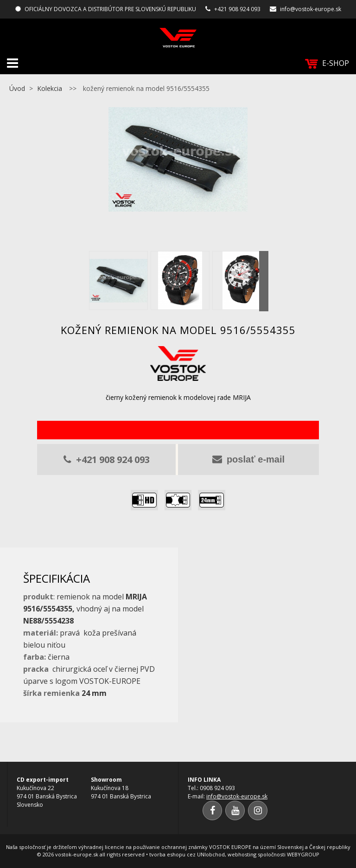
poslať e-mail (248, 459)
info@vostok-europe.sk (311, 9)
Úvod (17, 88)
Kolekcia (50, 88)
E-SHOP (327, 63)
